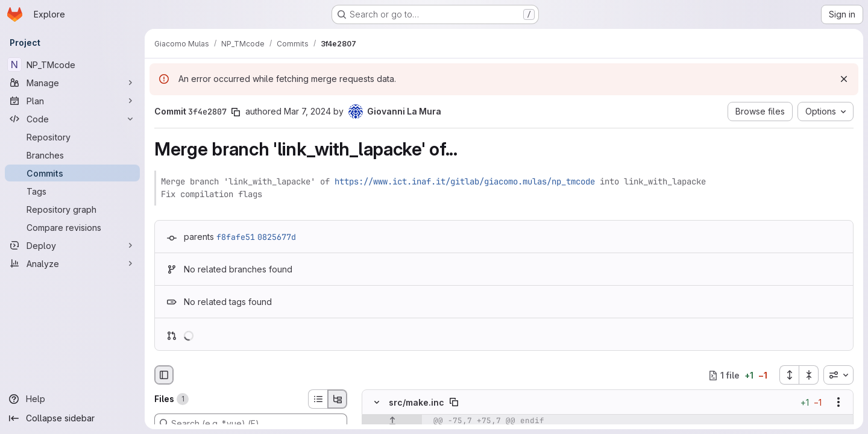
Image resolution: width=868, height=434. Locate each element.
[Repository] (72, 137)
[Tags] (72, 191)
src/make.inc (417, 402)
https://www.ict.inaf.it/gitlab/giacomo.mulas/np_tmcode (465, 181)
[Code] (72, 119)
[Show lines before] (392, 421)
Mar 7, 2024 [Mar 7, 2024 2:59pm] (307, 111)
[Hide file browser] (164, 375)
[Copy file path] (454, 403)
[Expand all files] (789, 375)
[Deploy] (72, 245)
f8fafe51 (236, 237)
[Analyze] (72, 263)
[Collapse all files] (809, 375)
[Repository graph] (72, 209)
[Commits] (72, 173)
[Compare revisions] (72, 227)
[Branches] (72, 155)
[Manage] (72, 83)
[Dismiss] (844, 79)
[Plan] (72, 101)
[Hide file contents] (377, 403)
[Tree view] (338, 399)
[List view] (318, 399)
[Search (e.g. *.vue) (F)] (251, 423)
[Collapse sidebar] (72, 418)
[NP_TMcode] (72, 64)
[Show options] (838, 403)
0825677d (277, 237)
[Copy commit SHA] (236, 112)
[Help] (72, 399)
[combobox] (838, 375)
